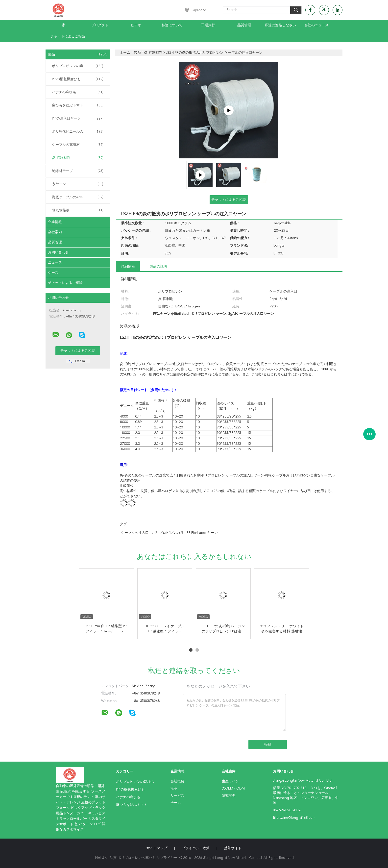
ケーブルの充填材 (78, 145)
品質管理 (244, 25)
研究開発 (229, 796)
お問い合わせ (58, 252)
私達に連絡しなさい (280, 25)
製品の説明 (158, 267)
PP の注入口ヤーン (78, 119)
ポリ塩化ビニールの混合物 (78, 132)
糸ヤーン (78, 184)
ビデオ (136, 25)
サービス (177, 796)
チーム (176, 803)
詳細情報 (128, 267)
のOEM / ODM (233, 789)
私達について (172, 25)
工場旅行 (208, 25)
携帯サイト (233, 848)
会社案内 (55, 232)
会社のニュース (316, 25)
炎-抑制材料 (78, 158)
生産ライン (230, 781)
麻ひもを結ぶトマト (78, 105)
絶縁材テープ (78, 171)
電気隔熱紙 (78, 210)
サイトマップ (157, 848)
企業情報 (55, 222)
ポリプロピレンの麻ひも (78, 66)
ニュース (55, 263)
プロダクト (100, 25)
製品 (78, 54)
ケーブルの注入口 (135, 533)
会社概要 (177, 781)
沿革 (174, 789)
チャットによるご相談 (68, 36)
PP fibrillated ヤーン (202, 533)
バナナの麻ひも (78, 92)
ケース (53, 273)
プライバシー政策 (196, 848)
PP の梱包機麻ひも (78, 79)
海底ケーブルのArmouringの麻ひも (79, 197)
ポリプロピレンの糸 (168, 533)
